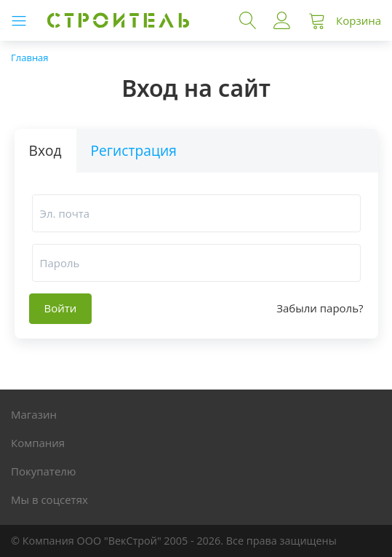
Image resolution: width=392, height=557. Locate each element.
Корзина (359, 20)
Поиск (248, 20)
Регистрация (134, 150)
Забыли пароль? (320, 308)
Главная (30, 58)
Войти (282, 20)
